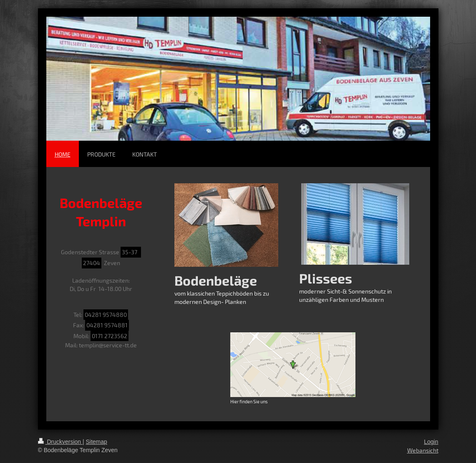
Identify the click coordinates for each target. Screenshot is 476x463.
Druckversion (60, 442)
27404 (92, 263)
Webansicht (423, 450)
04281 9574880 (106, 315)
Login (431, 442)
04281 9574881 (107, 325)
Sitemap (97, 442)
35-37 (131, 252)
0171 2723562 (110, 336)
